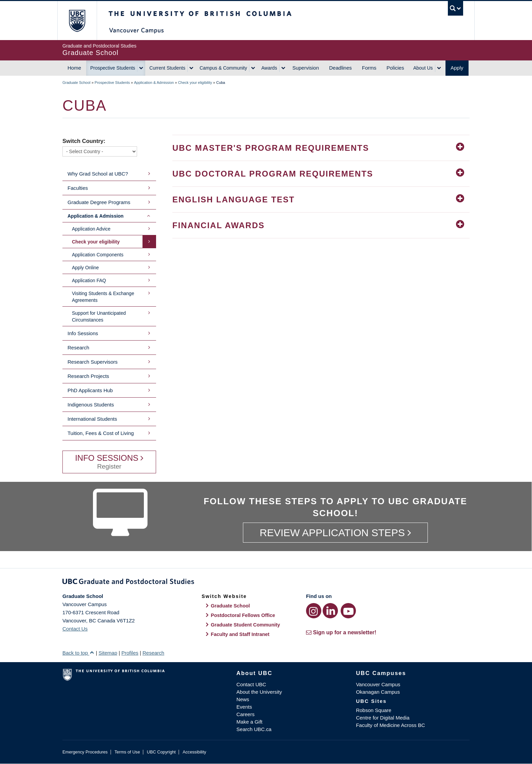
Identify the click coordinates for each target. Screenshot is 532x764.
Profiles (130, 653)
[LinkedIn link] (330, 611)
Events (244, 707)
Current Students (167, 68)
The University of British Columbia (77, 21)
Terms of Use (127, 752)
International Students (92, 419)
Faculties (78, 188)
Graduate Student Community (245, 625)
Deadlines (340, 68)
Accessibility (194, 752)
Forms (369, 68)
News (243, 699)
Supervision (306, 68)
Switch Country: (84, 141)
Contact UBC (251, 684)
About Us (423, 68)
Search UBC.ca (254, 729)
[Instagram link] (314, 611)
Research (78, 348)
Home (74, 68)
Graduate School (77, 83)
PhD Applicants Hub (90, 390)
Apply (457, 68)
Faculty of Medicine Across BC (390, 725)
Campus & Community (223, 68)
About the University (259, 692)
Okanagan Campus (378, 692)
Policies (395, 68)
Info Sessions (83, 333)
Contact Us (75, 629)
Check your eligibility (195, 83)
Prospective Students (113, 68)
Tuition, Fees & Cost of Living (101, 433)
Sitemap (108, 653)
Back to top (78, 653)
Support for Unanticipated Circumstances (99, 316)
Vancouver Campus (378, 684)
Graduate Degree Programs (99, 202)
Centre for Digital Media (383, 718)
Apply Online (85, 268)
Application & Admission (154, 83)
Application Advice (91, 229)
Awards (269, 68)
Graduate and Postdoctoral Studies (266, 583)
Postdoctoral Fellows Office (243, 615)
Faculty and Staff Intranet (240, 634)
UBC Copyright (161, 752)
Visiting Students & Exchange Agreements (103, 297)
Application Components (98, 255)
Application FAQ (89, 280)
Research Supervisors (93, 362)
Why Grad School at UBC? (98, 174)
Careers (245, 714)
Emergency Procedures (85, 752)
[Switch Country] (100, 151)
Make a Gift (250, 722)
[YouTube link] (348, 611)
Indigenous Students (91, 405)
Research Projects (88, 376)
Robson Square (374, 710)
